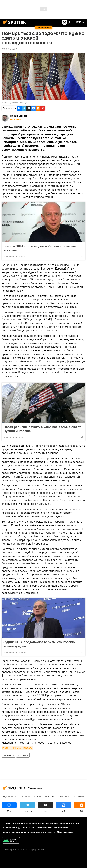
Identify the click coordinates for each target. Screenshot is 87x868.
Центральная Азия (31, 797)
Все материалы (16, 120)
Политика (63, 797)
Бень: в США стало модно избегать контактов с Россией (41, 248)
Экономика (79, 797)
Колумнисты (8, 755)
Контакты (18, 823)
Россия (50, 797)
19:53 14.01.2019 (10, 49)
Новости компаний (69, 823)
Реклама (54, 823)
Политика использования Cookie (52, 828)
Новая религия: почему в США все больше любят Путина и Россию (42, 429)
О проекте (7, 823)
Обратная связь (65, 832)
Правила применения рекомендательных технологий (29, 832)
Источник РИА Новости (17, 748)
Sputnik (7, 103)
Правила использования (36, 823)
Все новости (23, 755)
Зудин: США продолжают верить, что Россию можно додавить (39, 644)
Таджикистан (10, 797)
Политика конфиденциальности (18, 828)
